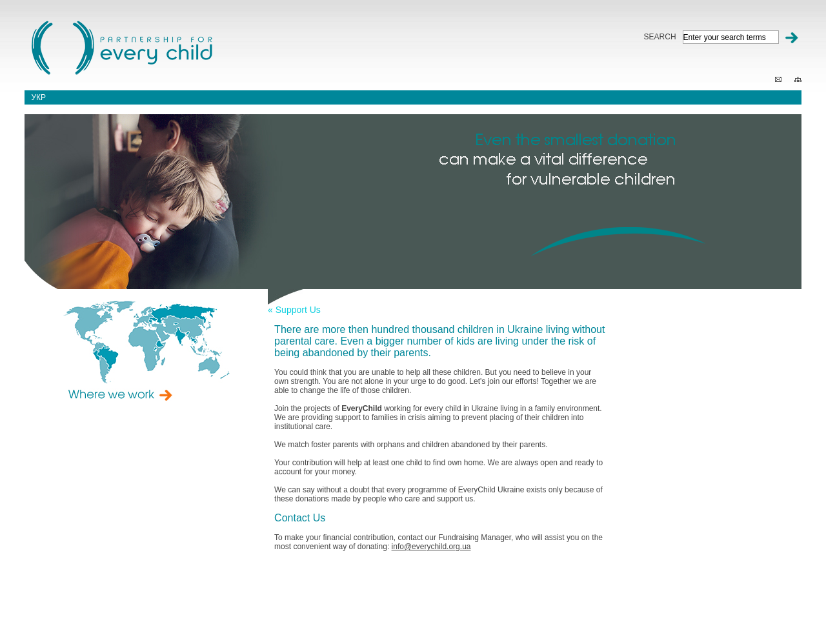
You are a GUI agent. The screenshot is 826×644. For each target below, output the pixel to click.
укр (38, 97)
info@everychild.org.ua (431, 547)
